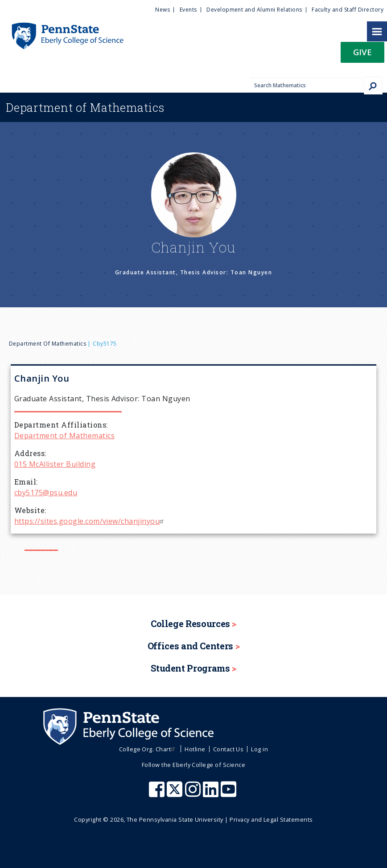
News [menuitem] (163, 10)
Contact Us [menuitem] (228, 749)
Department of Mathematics (47, 344)
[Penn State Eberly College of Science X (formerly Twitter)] (176, 794)
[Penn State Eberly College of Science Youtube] (229, 794)
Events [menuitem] (188, 10)
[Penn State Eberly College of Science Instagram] (194, 794)
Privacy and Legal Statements (271, 819)
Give (362, 52)
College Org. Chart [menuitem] (148, 749)
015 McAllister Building (55, 464)
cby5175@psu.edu (46, 493)
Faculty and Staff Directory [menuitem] (348, 10)
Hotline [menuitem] (195, 749)
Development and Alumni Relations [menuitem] (254, 10)
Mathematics (85, 107)
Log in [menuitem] (259, 749)
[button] (362, 55)
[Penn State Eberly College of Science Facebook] (158, 794)
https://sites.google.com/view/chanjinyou (90, 521)
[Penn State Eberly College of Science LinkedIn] (212, 794)
